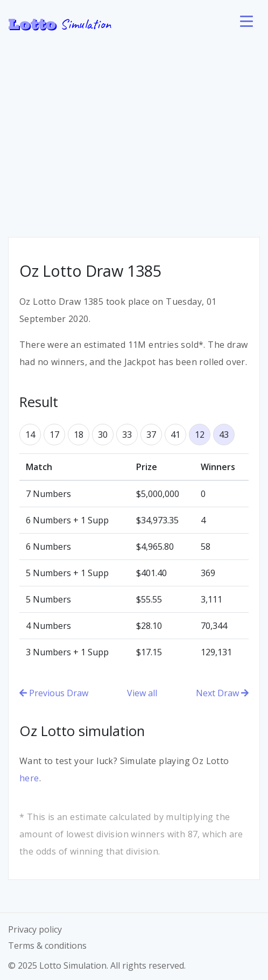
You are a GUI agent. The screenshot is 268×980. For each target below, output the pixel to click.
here (29, 778)
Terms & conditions (47, 946)
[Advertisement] (134, 129)
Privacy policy (35, 929)
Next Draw (222, 693)
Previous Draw (54, 693)
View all (142, 693)
